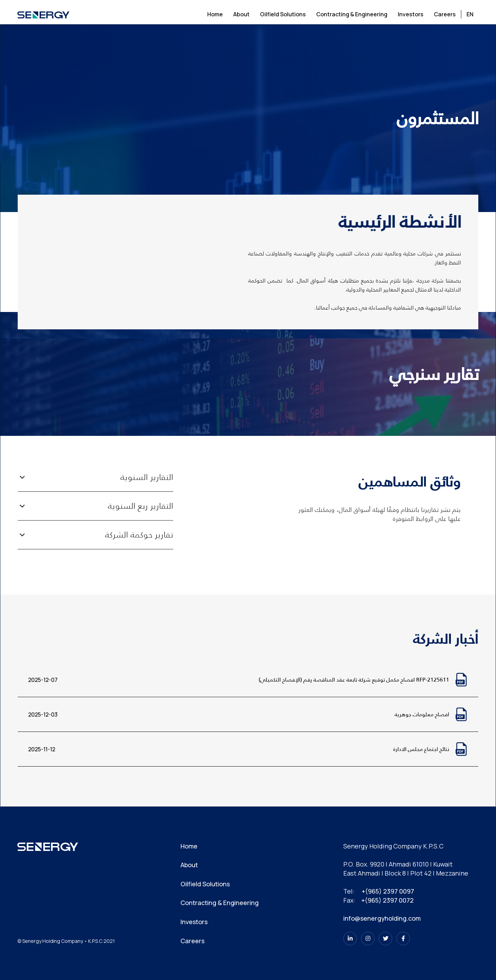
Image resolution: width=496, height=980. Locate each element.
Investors (194, 922)
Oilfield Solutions (205, 884)
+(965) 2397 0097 (388, 891)
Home (189, 846)
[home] (43, 14)
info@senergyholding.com (382, 918)
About (189, 865)
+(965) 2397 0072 (388, 900)
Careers (192, 941)
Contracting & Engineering (220, 903)
